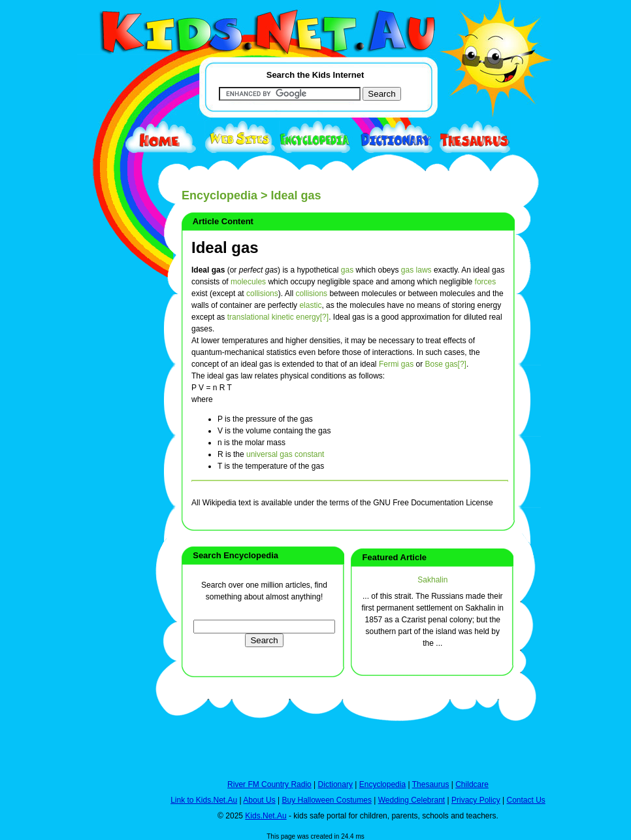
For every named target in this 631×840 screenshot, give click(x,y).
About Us (259, 800)
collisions (262, 294)
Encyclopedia (219, 195)
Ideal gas (225, 247)
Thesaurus (431, 784)
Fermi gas (396, 364)
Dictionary (335, 784)
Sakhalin (432, 580)
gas (347, 270)
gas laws (416, 270)
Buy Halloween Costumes (326, 800)
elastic (310, 305)
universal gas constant (285, 454)
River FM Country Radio (269, 784)
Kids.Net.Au (266, 816)
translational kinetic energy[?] (278, 317)
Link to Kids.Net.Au (204, 800)
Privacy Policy (476, 800)
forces (486, 282)
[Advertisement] (110, 479)
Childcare (472, 784)
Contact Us (526, 800)
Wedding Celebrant (412, 800)
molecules (248, 282)
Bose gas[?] (446, 364)
